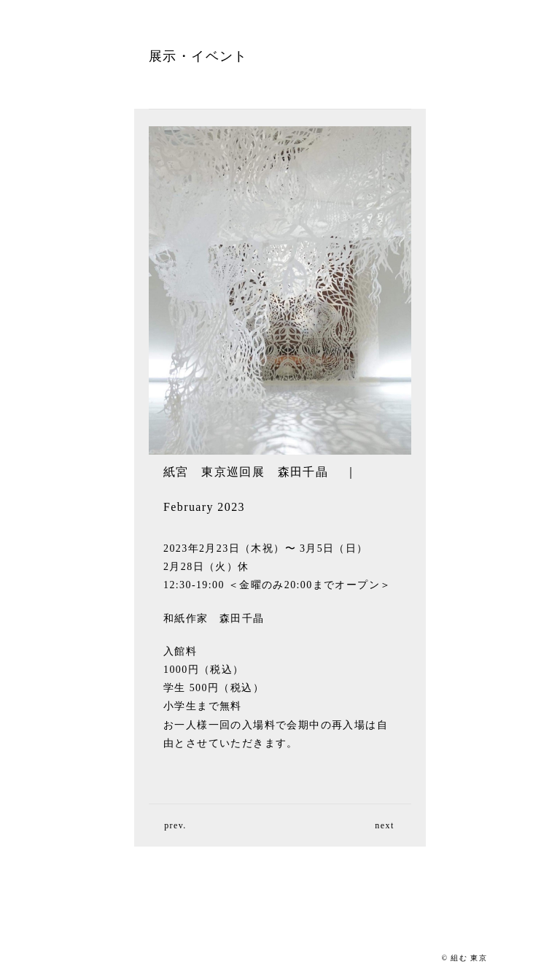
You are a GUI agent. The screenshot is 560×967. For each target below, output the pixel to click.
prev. (175, 825)
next (384, 825)
